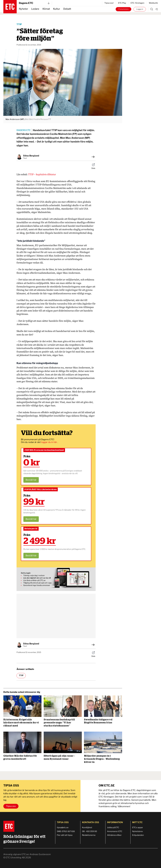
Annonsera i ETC (115, 831)
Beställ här (31, 480)
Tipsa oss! (109, 3)
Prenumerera (123, 9)
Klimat (46, 9)
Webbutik (153, 3)
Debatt (67, 9)
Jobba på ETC (113, 827)
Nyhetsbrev (138, 831)
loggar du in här (49, 442)
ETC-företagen (137, 3)
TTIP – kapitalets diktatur (42, 174)
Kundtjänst (87, 827)
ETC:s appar (138, 827)
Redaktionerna (89, 835)
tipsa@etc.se (63, 827)
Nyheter (23, 9)
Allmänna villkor (114, 835)
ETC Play (122, 3)
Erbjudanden (138, 835)
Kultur (57, 9)
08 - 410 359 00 (89, 831)
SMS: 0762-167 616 (66, 831)
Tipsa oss (11, 806)
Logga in (140, 9)
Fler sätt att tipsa (65, 835)
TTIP (19, 24)
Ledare (35, 9)
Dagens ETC (34, 3)
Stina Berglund (31, 156)
